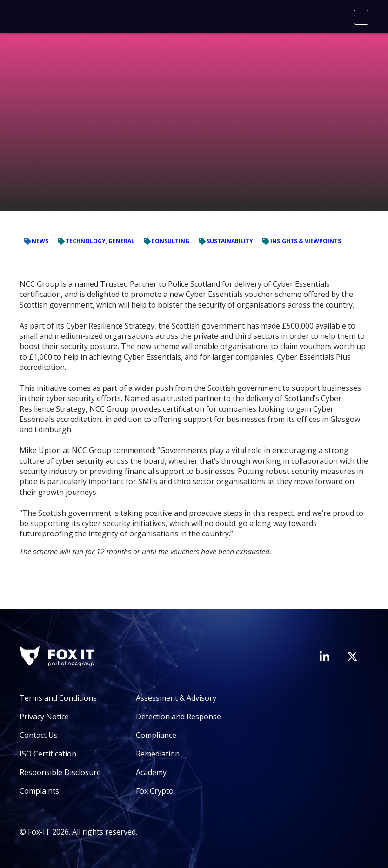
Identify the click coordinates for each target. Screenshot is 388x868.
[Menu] (361, 17)
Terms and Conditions (58, 698)
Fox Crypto (155, 791)
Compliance (156, 735)
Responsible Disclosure (60, 772)
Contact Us (39, 735)
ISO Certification (48, 754)
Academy (151, 772)
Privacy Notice (44, 717)
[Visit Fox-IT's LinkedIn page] (324, 656)
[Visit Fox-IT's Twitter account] (352, 657)
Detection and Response (178, 717)
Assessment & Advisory (176, 698)
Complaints (39, 791)
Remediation (158, 754)
